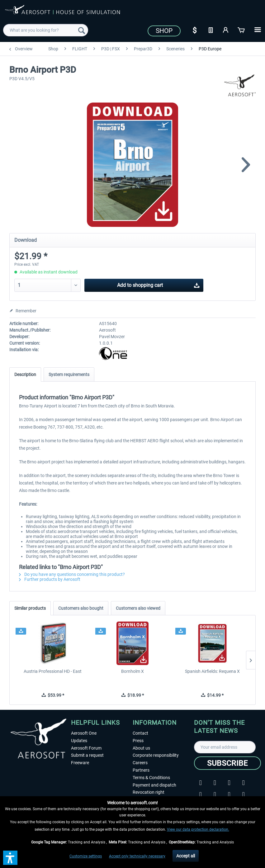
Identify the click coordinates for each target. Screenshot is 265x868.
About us (141, 748)
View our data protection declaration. (198, 829)
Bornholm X (132, 671)
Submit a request (87, 755)
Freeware (80, 763)
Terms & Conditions (151, 778)
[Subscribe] (227, 763)
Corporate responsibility (156, 755)
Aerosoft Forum (86, 748)
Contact (140, 733)
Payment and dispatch (154, 785)
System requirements (69, 374)
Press (138, 741)
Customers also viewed (138, 608)
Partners (141, 770)
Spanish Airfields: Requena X (212, 671)
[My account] (226, 30)
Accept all (186, 856)
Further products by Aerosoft (50, 579)
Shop (164, 31)
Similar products (30, 608)
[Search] (82, 30)
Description (25, 374)
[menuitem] (45, 30)
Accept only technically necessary (137, 856)
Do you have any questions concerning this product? (72, 574)
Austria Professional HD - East (53, 671)
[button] (10, 858)
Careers (140, 763)
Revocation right (149, 792)
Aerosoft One (84, 733)
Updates (79, 741)
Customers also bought (81, 608)
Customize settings (86, 856)
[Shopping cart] (242, 30)
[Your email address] (225, 747)
